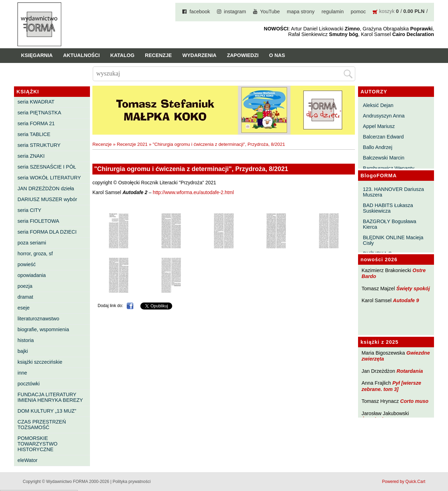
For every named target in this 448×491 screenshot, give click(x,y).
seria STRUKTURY (39, 145)
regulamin (333, 12)
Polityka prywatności (132, 482)
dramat (25, 297)
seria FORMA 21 (36, 123)
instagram (235, 12)
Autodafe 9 (406, 300)
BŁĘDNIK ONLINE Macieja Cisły (393, 240)
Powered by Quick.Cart (404, 482)
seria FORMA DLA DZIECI (47, 232)
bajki (23, 351)
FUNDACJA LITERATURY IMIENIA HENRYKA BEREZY (50, 397)
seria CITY (29, 210)
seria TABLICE (34, 134)
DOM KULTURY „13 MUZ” (47, 411)
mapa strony (301, 12)
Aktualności (81, 55)
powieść (27, 264)
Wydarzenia (199, 55)
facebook (199, 12)
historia (26, 340)
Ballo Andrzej (378, 147)
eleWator (27, 460)
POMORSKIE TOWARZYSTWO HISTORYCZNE (37, 444)
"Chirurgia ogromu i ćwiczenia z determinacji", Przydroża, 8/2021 (219, 144)
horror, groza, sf (35, 254)
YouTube (270, 12)
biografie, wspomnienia (43, 329)
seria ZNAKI (31, 156)
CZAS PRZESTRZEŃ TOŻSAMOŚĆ (42, 425)
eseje (23, 308)
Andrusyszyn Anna (384, 116)
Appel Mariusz (379, 126)
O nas (277, 55)
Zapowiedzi (243, 55)
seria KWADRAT (36, 102)
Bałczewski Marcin (384, 158)
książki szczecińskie (40, 362)
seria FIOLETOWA (38, 221)
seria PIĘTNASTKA (39, 113)
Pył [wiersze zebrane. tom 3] (391, 386)
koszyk (387, 11)
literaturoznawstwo (38, 319)
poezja (25, 286)
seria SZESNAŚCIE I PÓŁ (47, 167)
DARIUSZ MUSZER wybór (47, 199)
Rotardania (410, 371)
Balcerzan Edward (383, 137)
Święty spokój (413, 289)
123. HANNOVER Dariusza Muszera (393, 192)
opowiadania (32, 275)
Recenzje (158, 55)
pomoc (358, 12)
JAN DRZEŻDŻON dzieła (46, 188)
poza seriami (32, 243)
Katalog (122, 55)
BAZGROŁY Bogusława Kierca (390, 224)
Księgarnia (37, 55)
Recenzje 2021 (132, 144)
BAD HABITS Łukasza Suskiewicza (388, 208)
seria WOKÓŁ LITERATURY (49, 178)
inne (22, 373)
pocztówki (29, 384)
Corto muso (414, 401)
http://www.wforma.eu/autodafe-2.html (194, 193)
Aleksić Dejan (378, 105)
